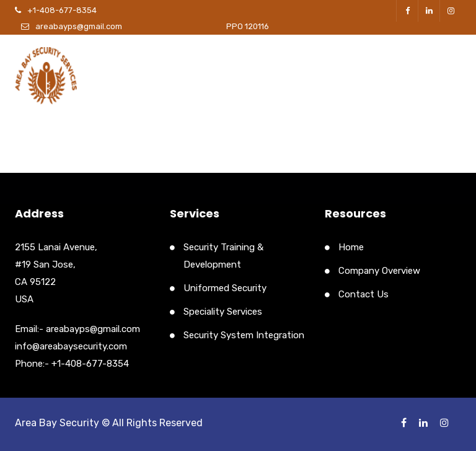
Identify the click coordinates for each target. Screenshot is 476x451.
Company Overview (379, 271)
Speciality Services (223, 312)
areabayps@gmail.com (79, 26)
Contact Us (364, 294)
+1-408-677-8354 (62, 10)
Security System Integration (244, 335)
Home (351, 247)
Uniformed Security (225, 288)
